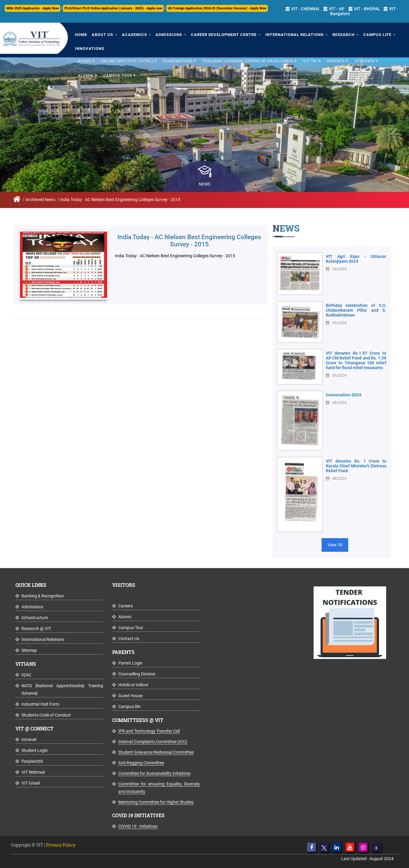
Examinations (178, 60)
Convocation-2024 (344, 395)
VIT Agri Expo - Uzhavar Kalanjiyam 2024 (356, 259)
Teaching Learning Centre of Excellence (248, 60)
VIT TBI (310, 60)
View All (335, 545)
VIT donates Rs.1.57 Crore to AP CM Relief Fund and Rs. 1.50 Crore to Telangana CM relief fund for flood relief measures (356, 360)
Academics (132, 34)
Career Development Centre (220, 34)
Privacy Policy (61, 845)
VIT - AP (334, 9)
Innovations (89, 48)
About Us (101, 34)
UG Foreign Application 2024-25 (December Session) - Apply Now (217, 8)
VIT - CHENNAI (302, 9)
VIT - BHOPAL (364, 9)
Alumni (86, 75)
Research (338, 34)
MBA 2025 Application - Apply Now (33, 8)
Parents (336, 60)
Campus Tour (118, 75)
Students (365, 60)
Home (80, 34)
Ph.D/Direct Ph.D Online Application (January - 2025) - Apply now (113, 8)
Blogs (85, 60)
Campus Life (371, 34)
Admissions (166, 34)
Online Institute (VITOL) (127, 60)
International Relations (290, 34)
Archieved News (40, 200)
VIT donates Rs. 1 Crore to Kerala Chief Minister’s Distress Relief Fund (356, 466)
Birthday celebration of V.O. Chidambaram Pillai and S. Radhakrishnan (356, 310)
